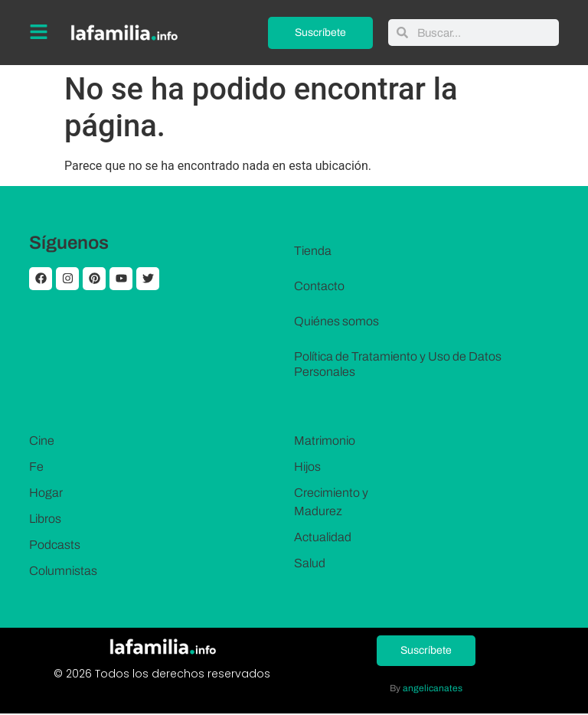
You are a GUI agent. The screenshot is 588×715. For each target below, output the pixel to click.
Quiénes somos (336, 321)
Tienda (313, 251)
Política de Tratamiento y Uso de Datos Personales (398, 364)
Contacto (319, 286)
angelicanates (433, 690)
